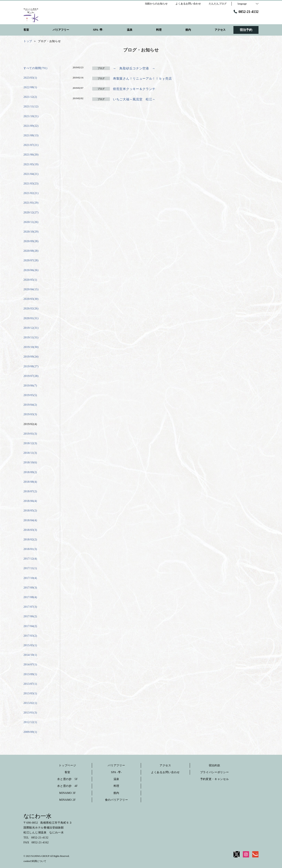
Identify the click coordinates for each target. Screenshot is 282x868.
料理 (116, 786)
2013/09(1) (30, 674)
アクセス (165, 765)
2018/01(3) (30, 549)
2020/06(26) (31, 270)
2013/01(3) (30, 713)
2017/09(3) (30, 588)
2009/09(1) (30, 732)
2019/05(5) (30, 395)
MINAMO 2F (67, 800)
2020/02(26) (31, 309)
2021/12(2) (30, 97)
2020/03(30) (31, 299)
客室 (67, 772)
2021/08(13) (31, 135)
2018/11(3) (30, 453)
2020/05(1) (30, 280)
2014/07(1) (30, 664)
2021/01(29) (31, 203)
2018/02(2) (30, 540)
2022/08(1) (30, 87)
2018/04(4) (30, 520)
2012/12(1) (30, 722)
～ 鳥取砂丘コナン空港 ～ (134, 68)
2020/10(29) (31, 232)
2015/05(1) (30, 645)
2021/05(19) (31, 164)
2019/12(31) (31, 328)
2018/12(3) (30, 443)
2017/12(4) (30, 559)
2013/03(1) (30, 693)
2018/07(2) (30, 491)
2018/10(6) (30, 462)
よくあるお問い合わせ (165, 772)
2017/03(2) (30, 636)
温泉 (116, 779)
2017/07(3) (30, 607)
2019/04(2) (30, 405)
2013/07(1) (30, 684)
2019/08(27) (31, 366)
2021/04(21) (31, 174)
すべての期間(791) (35, 68)
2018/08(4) (30, 482)
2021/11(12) (31, 106)
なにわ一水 (38, 816)
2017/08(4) (30, 597)
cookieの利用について (35, 861)
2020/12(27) (31, 213)
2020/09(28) (31, 241)
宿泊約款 (215, 765)
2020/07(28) (31, 260)
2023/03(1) (30, 78)
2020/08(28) (31, 251)
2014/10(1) (30, 655)
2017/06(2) (30, 616)
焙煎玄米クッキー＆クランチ (134, 89)
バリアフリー (116, 765)
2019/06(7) (30, 386)
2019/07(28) (31, 376)
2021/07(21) (31, 145)
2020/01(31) (31, 318)
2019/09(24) (31, 357)
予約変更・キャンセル (215, 779)
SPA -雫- (116, 772)
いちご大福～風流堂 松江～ (134, 99)
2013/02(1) (30, 703)
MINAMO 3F (67, 793)
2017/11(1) (30, 568)
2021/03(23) (31, 184)
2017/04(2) (30, 626)
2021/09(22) (31, 126)
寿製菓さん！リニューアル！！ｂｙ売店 (142, 79)
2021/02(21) (31, 193)
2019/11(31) (31, 337)
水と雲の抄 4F (67, 786)
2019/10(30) (31, 347)
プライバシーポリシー (215, 772)
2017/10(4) (30, 578)
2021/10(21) (31, 116)
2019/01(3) (30, 434)
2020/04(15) (31, 289)
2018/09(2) (30, 472)
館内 (116, 793)
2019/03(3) (30, 414)
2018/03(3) (30, 530)
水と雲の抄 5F (67, 779)
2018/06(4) (30, 501)
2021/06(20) (31, 155)
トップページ (67, 765)
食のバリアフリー (117, 800)
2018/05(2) (30, 511)
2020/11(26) (31, 222)
